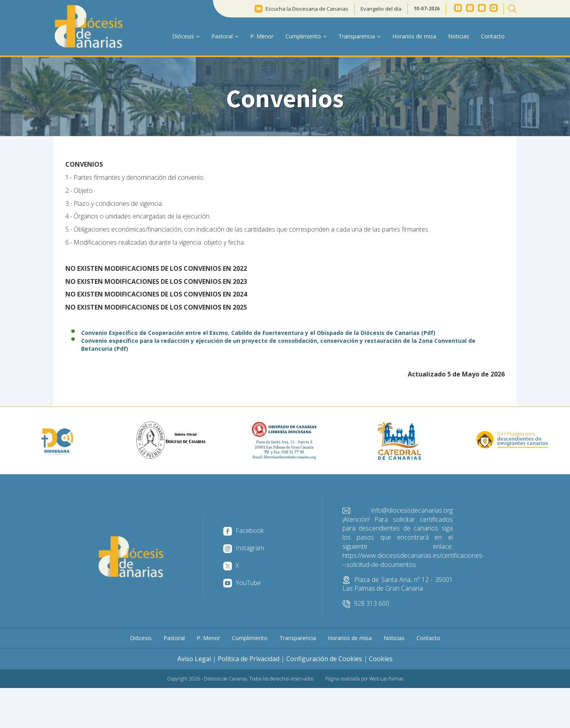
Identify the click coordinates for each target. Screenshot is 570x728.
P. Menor (262, 36)
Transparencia (298, 638)
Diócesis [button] (186, 36)
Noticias (459, 36)
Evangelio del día (381, 9)
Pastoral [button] (225, 36)
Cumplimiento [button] (306, 36)
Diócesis (141, 638)
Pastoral (174, 638)
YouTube (242, 583)
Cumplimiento (250, 638)
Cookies (381, 659)
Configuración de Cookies (324, 659)
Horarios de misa (414, 36)
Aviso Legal (194, 659)
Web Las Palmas (386, 679)
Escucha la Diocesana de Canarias (307, 9)
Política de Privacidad (249, 659)
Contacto (493, 36)
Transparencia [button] (359, 36)
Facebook (243, 530)
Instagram (244, 548)
